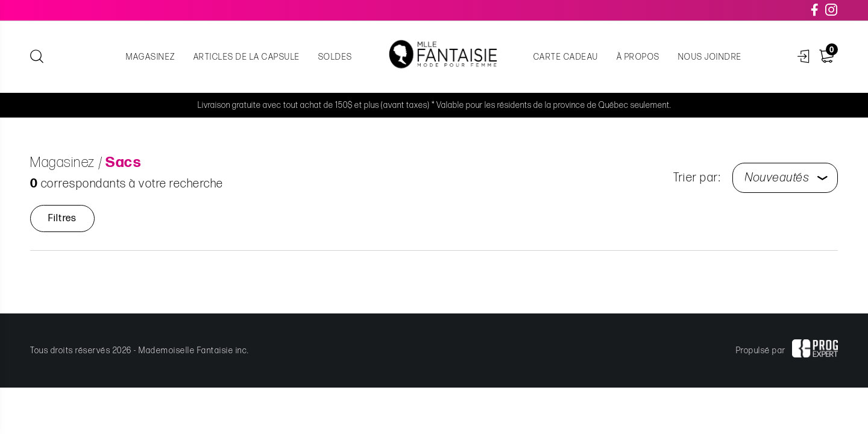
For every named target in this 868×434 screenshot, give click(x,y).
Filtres (62, 219)
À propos (638, 57)
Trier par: (697, 178)
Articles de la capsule (247, 57)
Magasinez (151, 57)
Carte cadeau (566, 57)
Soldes (335, 57)
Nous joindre (710, 57)
